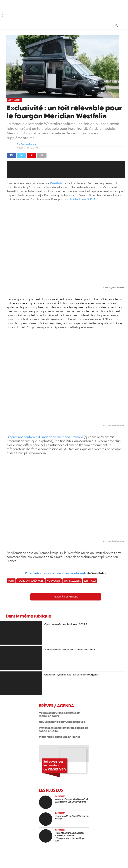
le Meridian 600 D (82, 199)
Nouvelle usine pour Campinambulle (62, 722)
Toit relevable (72, 581)
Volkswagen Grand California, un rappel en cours (60, 714)
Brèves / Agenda (56, 705)
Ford (11, 581)
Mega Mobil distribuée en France (60, 737)
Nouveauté (54, 581)
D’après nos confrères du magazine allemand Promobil (45, 437)
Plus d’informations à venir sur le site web (55, 573)
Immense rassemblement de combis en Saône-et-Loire (63, 729)
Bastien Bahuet (29, 144)
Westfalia (57, 183)
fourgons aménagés (31, 581)
